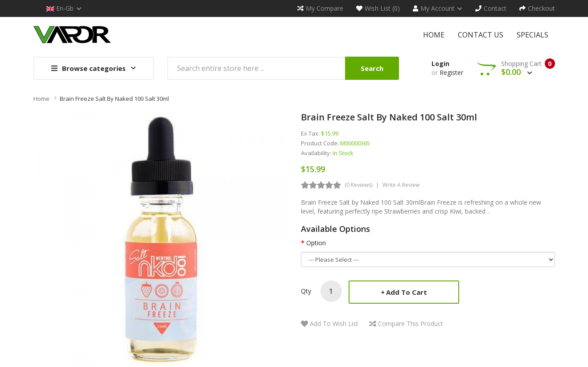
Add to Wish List (334, 324)
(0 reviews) (358, 185)
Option (316, 243)
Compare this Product (411, 324)
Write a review (401, 185)
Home (41, 99)
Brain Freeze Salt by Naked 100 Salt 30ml (114, 99)
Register (451, 72)
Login (440, 64)
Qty (306, 291)
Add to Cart (407, 292)
